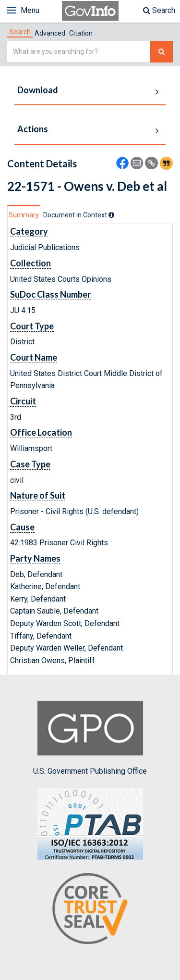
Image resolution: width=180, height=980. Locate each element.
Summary (24, 215)
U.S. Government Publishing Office (90, 738)
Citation (81, 33)
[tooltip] (111, 215)
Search (159, 10)
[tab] (20, 32)
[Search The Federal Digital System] (162, 52)
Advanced (50, 33)
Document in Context (79, 215)
